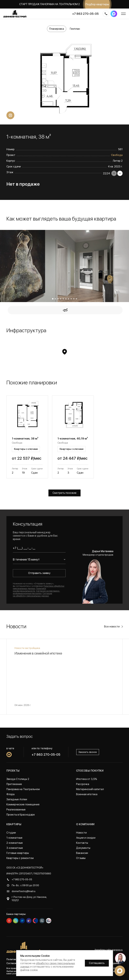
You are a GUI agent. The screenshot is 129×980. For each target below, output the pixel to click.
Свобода (117, 155)
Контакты (82, 843)
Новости (81, 833)
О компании (85, 824)
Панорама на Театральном (23, 789)
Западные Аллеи (17, 799)
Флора (10, 794)
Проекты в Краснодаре (21, 815)
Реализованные (16, 810)
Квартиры (14, 824)
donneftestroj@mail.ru (24, 891)
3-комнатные (15, 848)
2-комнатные (15, 843)
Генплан (75, 29)
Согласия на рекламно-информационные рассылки (36, 592)
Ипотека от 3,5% (87, 779)
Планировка (57, 29)
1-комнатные (14, 838)
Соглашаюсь (97, 963)
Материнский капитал (90, 789)
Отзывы (81, 858)
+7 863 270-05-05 (85, 14)
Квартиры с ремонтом (20, 858)
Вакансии (82, 853)
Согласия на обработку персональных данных (32, 595)
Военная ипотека (87, 794)
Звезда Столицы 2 (18, 779)
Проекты (13, 771)
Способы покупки (90, 771)
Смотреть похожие (64, 493)
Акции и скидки (86, 838)
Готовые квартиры (18, 853)
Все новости (112, 627)
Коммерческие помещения (23, 804)
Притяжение (14, 784)
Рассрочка (83, 784)
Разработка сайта (109, 950)
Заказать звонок (88, 752)
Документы (83, 848)
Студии (11, 833)
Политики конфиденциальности (29, 590)
